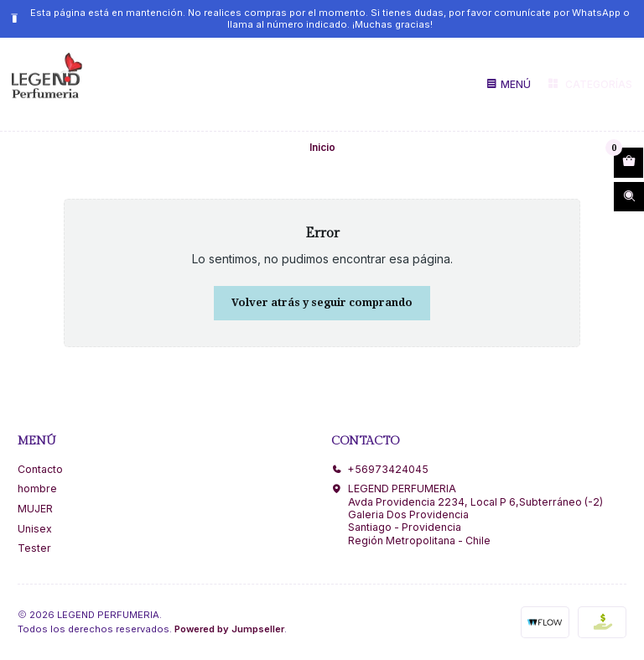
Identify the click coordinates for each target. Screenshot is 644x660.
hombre (37, 489)
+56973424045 (380, 469)
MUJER (35, 509)
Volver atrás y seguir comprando (322, 302)
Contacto (40, 469)
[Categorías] (589, 85)
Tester (34, 548)
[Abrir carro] (628, 163)
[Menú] (509, 84)
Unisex (35, 529)
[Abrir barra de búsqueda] (629, 197)
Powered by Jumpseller (229, 629)
